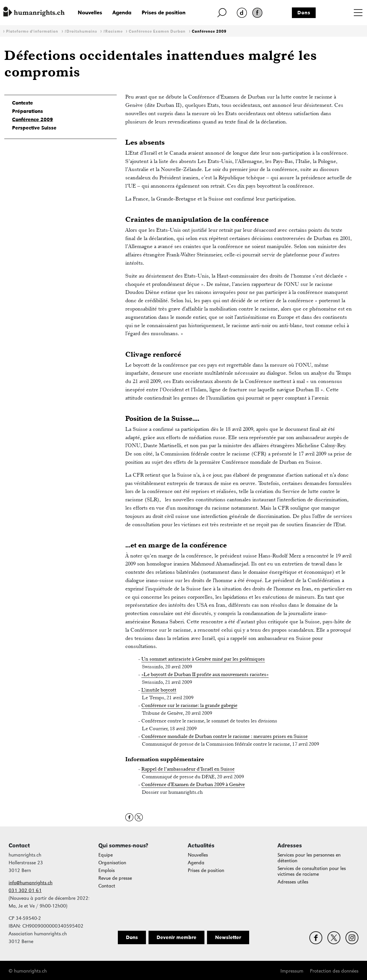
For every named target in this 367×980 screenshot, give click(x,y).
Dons (304, 13)
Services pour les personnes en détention (309, 858)
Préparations (28, 111)
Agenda (122, 12)
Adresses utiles (293, 882)
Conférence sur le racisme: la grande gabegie (189, 705)
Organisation (112, 863)
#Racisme (113, 31)
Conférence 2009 (209, 31)
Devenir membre (176, 937)
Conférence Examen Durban (157, 31)
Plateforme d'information (32, 31)
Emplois (107, 870)
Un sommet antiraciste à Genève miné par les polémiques (203, 659)
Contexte (23, 103)
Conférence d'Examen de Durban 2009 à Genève (193, 784)
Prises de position (164, 12)
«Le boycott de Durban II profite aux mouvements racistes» (205, 674)
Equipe (106, 855)
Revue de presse (115, 878)
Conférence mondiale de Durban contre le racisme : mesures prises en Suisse (225, 736)
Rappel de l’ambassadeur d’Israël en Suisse (188, 769)
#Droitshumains (81, 31)
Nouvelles (90, 12)
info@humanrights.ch (31, 883)
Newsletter (228, 937)
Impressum (292, 971)
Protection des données (334, 971)
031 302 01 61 (25, 890)
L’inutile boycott (159, 690)
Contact (107, 886)
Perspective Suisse (34, 128)
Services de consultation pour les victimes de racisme (312, 871)
